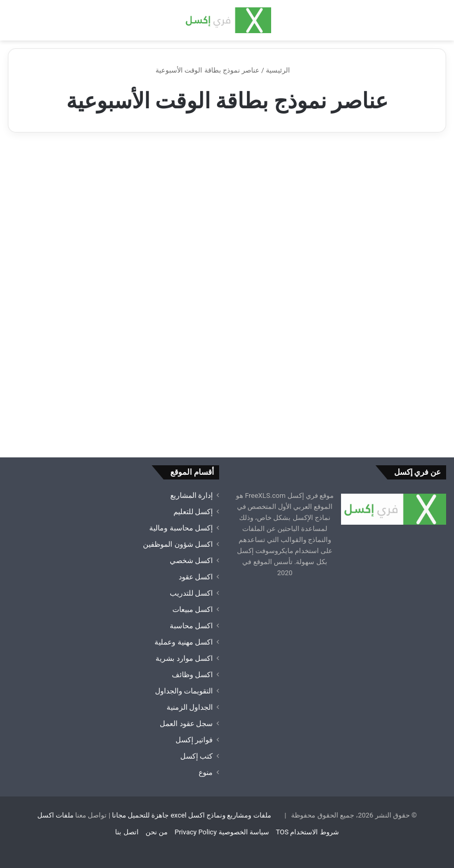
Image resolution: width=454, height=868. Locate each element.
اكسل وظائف (192, 675)
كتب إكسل (197, 756)
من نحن (157, 832)
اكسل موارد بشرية (184, 658)
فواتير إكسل (194, 740)
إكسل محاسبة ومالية (181, 528)
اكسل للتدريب (191, 593)
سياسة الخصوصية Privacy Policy (221, 832)
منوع (206, 772)
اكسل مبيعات (193, 609)
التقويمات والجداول (184, 691)
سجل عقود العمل (186, 723)
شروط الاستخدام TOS (307, 832)
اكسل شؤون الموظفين (178, 544)
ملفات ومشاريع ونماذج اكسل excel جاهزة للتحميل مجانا (192, 815)
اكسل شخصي (191, 560)
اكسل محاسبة (191, 626)
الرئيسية (282, 70)
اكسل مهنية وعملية (184, 642)
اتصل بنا (127, 832)
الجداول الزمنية (190, 707)
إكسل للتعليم (193, 512)
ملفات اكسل (55, 815)
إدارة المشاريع (192, 495)
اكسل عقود (196, 577)
